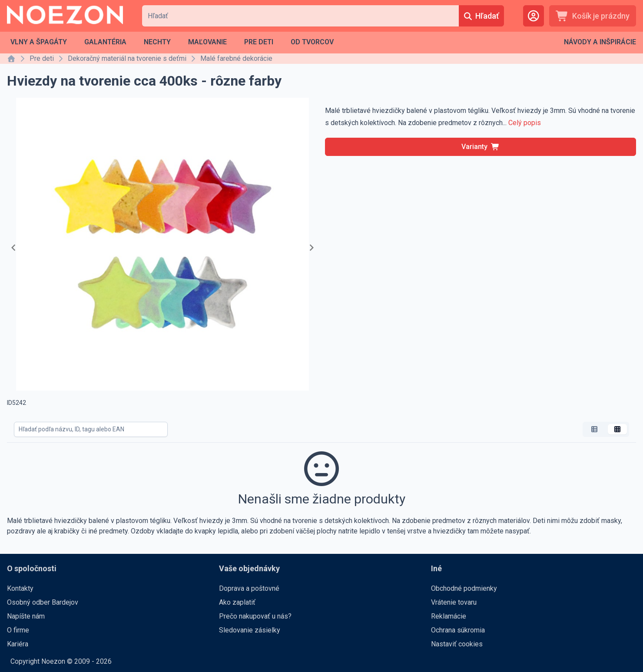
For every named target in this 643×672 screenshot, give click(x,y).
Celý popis (525, 123)
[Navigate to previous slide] (13, 248)
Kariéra (18, 644)
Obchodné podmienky (464, 588)
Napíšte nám (26, 616)
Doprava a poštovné (249, 588)
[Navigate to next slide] (312, 248)
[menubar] (172, 42)
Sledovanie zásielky (250, 630)
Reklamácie (449, 616)
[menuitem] (39, 42)
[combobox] (300, 16)
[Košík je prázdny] (593, 16)
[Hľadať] (481, 16)
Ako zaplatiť (237, 602)
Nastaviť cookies (457, 644)
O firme (18, 630)
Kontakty (20, 588)
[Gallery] (162, 248)
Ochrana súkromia (458, 630)
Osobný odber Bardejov (43, 602)
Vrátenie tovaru (454, 602)
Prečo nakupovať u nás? (255, 616)
